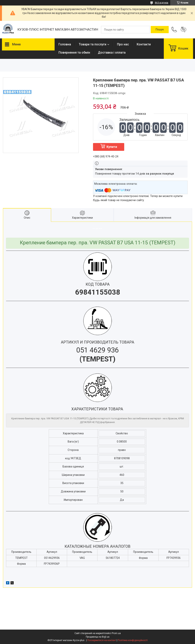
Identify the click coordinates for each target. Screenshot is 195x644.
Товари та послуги (93, 44)
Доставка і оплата (112, 53)
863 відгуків (162, 3)
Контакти (144, 44)
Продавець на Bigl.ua (98, 637)
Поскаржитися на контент (102, 640)
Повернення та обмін (74, 53)
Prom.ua (116, 633)
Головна (65, 44)
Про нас (123, 44)
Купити (112, 147)
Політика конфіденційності (133, 640)
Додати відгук (183, 30)
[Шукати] (160, 30)
